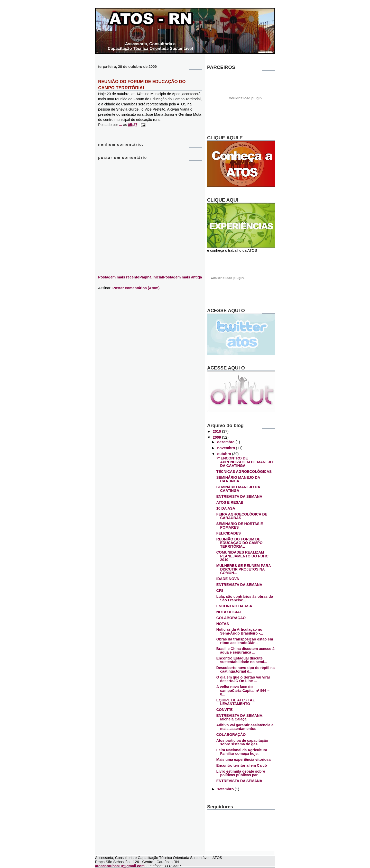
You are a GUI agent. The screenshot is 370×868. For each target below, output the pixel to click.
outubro (225, 454)
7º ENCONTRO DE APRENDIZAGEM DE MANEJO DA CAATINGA (245, 462)
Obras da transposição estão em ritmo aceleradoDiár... (245, 641)
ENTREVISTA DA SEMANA (239, 496)
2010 (217, 431)
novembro (226, 448)
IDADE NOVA (228, 579)
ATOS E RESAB (230, 502)
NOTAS (223, 624)
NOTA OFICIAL (229, 612)
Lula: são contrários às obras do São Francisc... (245, 598)
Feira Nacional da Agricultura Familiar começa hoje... (242, 752)
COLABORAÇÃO (231, 618)
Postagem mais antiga (183, 277)
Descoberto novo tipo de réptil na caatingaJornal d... (246, 670)
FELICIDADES (229, 533)
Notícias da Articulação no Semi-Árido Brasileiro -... (240, 631)
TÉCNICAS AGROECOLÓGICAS (244, 472)
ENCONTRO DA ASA (234, 606)
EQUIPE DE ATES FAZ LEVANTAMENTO (235, 702)
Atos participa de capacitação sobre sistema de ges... (242, 742)
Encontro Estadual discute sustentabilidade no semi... (242, 660)
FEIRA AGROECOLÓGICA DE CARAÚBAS (242, 516)
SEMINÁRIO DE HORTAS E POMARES (240, 526)
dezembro (226, 442)
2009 (217, 437)
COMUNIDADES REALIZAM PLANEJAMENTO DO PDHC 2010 (242, 556)
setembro (226, 789)
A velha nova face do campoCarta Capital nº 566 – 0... (243, 690)
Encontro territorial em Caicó (242, 765)
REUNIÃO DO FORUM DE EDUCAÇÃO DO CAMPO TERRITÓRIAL (239, 543)
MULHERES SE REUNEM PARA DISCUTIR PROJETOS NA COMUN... (244, 569)
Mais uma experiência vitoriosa (243, 759)
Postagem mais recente (119, 277)
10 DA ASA (226, 508)
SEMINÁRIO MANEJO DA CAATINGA (238, 479)
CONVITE (225, 710)
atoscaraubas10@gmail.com (120, 866)
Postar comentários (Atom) (136, 288)
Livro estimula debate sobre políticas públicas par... (241, 773)
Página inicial (151, 277)
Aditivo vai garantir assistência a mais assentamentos (245, 727)
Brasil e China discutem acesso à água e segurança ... (245, 650)
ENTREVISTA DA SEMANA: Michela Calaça (240, 717)
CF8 (220, 591)
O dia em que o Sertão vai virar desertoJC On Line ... (243, 679)
